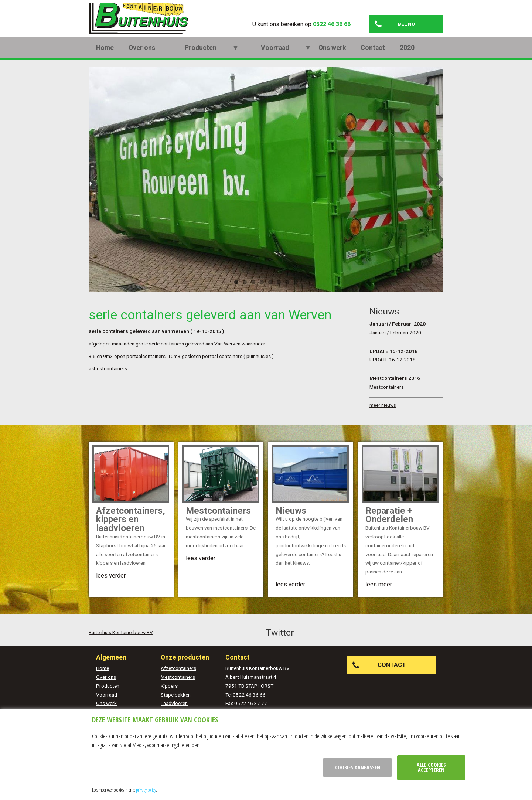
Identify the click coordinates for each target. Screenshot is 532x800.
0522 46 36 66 (332, 24)
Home (105, 57)
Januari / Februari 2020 (398, 333)
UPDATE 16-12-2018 (393, 360)
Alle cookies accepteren (431, 767)
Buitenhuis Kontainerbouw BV (121, 641)
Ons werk (273, 57)
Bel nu (406, 24)
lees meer (379, 594)
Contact (314, 57)
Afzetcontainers (178, 678)
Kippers (169, 695)
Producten (186, 57)
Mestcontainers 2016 (395, 388)
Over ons (142, 57)
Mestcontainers (178, 687)
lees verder (111, 585)
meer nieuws (383, 415)
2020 (348, 57)
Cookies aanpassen (358, 767)
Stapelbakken (176, 704)
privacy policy (146, 790)
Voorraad (231, 57)
